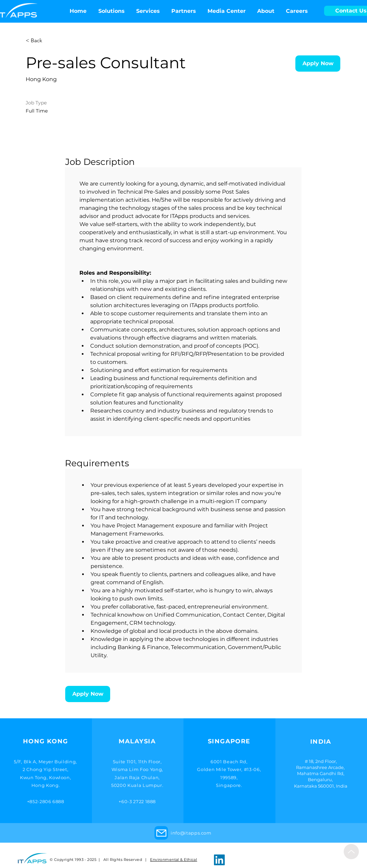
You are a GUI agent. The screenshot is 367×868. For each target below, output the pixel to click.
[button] (227, 11)
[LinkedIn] (219, 860)
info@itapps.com (191, 833)
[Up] (351, 852)
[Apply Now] (318, 64)
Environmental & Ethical (174, 860)
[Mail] (161, 833)
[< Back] (50, 41)
